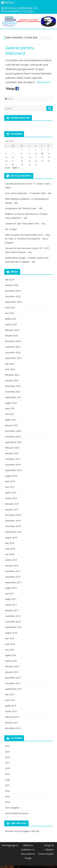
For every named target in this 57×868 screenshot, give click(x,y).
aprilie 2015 (11, 706)
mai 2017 (10, 594)
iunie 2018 (10, 549)
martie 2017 (11, 605)
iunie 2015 (10, 700)
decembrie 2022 (13, 341)
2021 (7, 785)
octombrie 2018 (13, 526)
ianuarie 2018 (12, 566)
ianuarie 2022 (12, 380)
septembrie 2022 (13, 358)
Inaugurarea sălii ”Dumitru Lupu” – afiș (24, 208)
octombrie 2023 (13, 296)
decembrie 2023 (13, 291)
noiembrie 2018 (13, 521)
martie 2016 (11, 661)
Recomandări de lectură (17, 813)
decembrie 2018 (13, 515)
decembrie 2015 (13, 678)
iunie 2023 (10, 308)
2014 (7, 746)
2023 (7, 797)
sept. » (16, 168)
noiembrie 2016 (13, 616)
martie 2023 (11, 324)
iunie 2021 (10, 408)
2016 (7, 757)
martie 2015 (11, 711)
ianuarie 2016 (12, 672)
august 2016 (11, 633)
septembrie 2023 (13, 302)
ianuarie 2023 (12, 336)
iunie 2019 (10, 481)
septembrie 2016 (13, 627)
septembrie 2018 (13, 532)
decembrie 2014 (13, 728)
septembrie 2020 (13, 442)
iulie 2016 (10, 638)
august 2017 (11, 588)
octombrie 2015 (13, 683)
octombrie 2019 (13, 465)
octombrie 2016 (13, 622)
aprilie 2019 (11, 493)
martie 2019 (11, 498)
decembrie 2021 (13, 386)
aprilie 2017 (11, 599)
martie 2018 (11, 560)
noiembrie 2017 (13, 571)
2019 (7, 774)
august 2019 (11, 476)
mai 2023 (10, 313)
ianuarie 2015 (12, 723)
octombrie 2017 (13, 577)
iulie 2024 (10, 280)
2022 (7, 791)
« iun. (7, 168)
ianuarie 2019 (12, 509)
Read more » (44, 82)
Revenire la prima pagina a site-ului (22, 831)
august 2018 (11, 537)
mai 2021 (10, 414)
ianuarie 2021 (12, 425)
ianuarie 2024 (12, 285)
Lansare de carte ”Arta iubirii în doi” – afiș (25, 224)
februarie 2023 (12, 330)
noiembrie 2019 (13, 459)
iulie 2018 (10, 543)
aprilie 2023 (11, 319)
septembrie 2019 (13, 470)
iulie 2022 (10, 364)
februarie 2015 (12, 717)
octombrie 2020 (13, 437)
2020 (7, 780)
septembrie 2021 (13, 397)
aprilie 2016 (11, 655)
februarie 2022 (12, 375)
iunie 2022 (10, 369)
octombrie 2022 (13, 352)
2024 (7, 802)
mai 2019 (10, 487)
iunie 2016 (10, 644)
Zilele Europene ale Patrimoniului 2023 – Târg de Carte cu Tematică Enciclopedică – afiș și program (27, 239)
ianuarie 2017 (12, 610)
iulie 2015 (10, 694)
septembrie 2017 (13, 582)
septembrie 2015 (13, 689)
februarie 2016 (12, 666)
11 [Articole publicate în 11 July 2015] (42, 154)
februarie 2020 (12, 448)
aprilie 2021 (11, 420)
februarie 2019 (12, 504)
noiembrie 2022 (13, 347)
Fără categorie (12, 808)
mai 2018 (10, 554)
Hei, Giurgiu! (11, 229)
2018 (7, 768)
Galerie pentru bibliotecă (20, 50)
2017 (7, 763)
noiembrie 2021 (13, 392)
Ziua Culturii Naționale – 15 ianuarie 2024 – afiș (28, 193)
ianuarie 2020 (12, 453)
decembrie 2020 (13, 431)
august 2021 (11, 403)
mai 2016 (10, 650)
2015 (10, 99)
